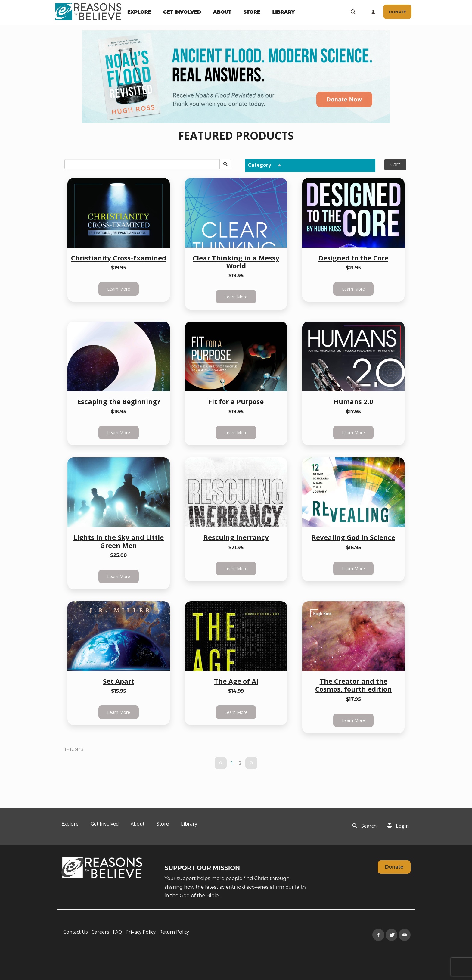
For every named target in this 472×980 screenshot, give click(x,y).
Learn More (119, 289)
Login (402, 826)
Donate (394, 867)
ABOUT (222, 12)
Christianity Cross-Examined (119, 258)
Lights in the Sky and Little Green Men (119, 541)
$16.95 (119, 412)
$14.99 (236, 691)
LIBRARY (284, 12)
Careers (100, 932)
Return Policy (174, 932)
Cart (395, 164)
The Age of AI (236, 681)
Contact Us (76, 932)
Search (369, 826)
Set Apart (119, 681)
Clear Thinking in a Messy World (236, 262)
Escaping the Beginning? (119, 401)
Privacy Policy (141, 932)
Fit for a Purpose (236, 401)
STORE (252, 12)
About (138, 824)
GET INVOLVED (182, 12)
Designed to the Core (353, 258)
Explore (70, 824)
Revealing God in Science (353, 537)
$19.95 (119, 268)
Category (263, 165)
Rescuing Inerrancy (236, 537)
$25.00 (119, 555)
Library (189, 824)
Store (163, 824)
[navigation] (211, 12)
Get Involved (105, 824)
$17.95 (353, 412)
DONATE (397, 12)
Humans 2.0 (353, 401)
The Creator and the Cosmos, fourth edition (353, 685)
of (76, 749)
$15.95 (119, 691)
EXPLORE (139, 12)
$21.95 (353, 268)
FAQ (117, 932)
